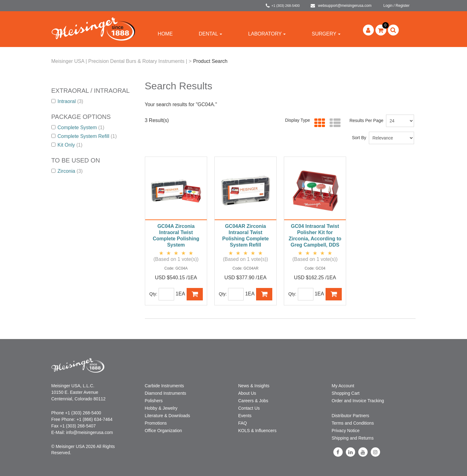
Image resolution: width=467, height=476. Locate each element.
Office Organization (164, 431)
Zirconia (67, 171)
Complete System (78, 127)
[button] (381, 30)
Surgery (326, 34)
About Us (247, 393)
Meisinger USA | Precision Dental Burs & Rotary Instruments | (119, 61)
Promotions (156, 423)
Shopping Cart (346, 393)
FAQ (243, 423)
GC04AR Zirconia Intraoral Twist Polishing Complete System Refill (245, 236)
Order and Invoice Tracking (358, 401)
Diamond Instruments (166, 393)
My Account (343, 386)
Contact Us (249, 408)
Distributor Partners (351, 416)
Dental (210, 34)
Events (245, 416)
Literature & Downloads (168, 416)
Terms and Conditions (353, 423)
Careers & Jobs (253, 401)
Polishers (154, 401)
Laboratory (267, 34)
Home (165, 34)
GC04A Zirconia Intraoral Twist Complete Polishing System (176, 236)
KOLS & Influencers (257, 431)
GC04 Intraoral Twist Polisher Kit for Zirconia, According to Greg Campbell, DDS (315, 236)
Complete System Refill (84, 136)
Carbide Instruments (164, 386)
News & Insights (254, 386)
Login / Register (396, 6)
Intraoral (67, 101)
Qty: (153, 294)
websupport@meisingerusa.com (341, 6)
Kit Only (67, 145)
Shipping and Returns (353, 438)
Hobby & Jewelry (161, 408)
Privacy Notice (346, 431)
